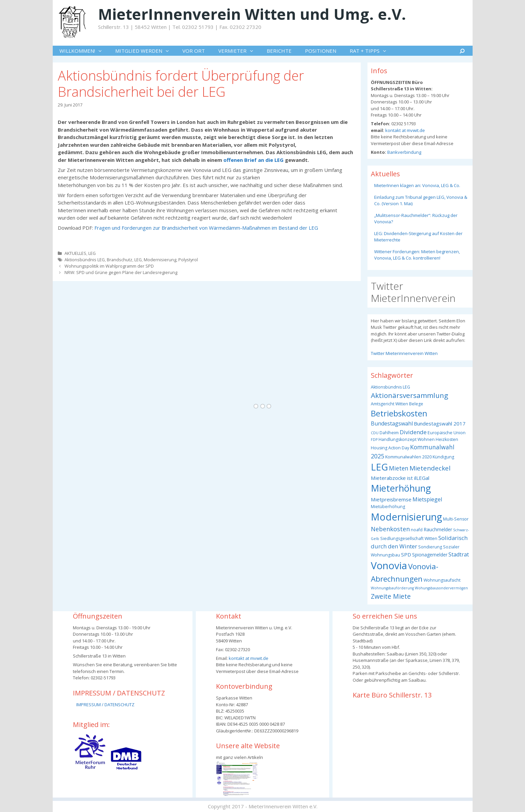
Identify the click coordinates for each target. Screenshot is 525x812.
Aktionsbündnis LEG (85, 260)
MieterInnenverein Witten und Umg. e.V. (252, 14)
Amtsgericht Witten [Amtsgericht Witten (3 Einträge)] (389, 404)
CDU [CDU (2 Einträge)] (375, 433)
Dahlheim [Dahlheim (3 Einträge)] (389, 433)
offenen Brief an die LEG (254, 160)
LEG (92, 253)
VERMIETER (239, 51)
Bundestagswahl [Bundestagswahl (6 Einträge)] (392, 423)
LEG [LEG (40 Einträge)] (379, 467)
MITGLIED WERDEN (145, 51)
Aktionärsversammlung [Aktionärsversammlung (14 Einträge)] (409, 395)
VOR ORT (194, 51)
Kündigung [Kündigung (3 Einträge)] (443, 457)
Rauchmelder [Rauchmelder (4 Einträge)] (438, 529)
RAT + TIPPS (371, 51)
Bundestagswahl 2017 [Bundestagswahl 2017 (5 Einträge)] (440, 423)
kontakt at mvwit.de (405, 130)
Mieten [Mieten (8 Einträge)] (399, 468)
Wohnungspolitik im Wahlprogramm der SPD (109, 266)
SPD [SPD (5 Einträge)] (406, 554)
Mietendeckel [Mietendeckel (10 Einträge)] (430, 468)
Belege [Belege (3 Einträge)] (416, 404)
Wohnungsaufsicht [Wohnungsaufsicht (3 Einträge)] (442, 580)
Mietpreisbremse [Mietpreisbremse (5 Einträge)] (391, 499)
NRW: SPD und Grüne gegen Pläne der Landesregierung (121, 272)
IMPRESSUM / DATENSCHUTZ (105, 705)
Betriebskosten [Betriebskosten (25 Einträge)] (399, 413)
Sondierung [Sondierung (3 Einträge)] (430, 547)
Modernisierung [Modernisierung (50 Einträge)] (406, 517)
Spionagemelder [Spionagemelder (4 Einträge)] (430, 555)
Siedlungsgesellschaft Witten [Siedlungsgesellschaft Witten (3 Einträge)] (409, 538)
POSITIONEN (321, 51)
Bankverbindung (404, 152)
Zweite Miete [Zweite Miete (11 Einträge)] (391, 596)
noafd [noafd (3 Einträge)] (417, 530)
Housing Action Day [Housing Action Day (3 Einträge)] (390, 448)
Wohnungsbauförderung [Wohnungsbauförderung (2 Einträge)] (392, 588)
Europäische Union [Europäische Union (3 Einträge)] (447, 433)
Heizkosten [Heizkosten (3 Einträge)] (447, 439)
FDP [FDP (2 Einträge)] (374, 440)
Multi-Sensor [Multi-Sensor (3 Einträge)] (456, 519)
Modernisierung (160, 260)
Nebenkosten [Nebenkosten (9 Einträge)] (390, 529)
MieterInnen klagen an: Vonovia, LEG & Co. (417, 185)
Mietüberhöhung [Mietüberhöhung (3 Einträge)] (388, 507)
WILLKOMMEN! (84, 51)
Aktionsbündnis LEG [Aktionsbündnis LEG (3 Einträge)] (390, 387)
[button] (102, 51)
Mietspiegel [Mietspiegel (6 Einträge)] (427, 499)
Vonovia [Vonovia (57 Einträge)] (389, 566)
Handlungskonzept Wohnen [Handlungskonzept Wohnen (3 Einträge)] (407, 439)
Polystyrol (188, 260)
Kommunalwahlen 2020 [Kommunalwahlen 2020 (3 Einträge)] (408, 457)
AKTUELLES (75, 253)
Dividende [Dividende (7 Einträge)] (413, 432)
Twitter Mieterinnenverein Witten (404, 353)
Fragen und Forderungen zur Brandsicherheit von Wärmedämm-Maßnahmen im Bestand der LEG (206, 228)
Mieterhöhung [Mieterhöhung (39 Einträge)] (401, 488)
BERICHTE (279, 51)
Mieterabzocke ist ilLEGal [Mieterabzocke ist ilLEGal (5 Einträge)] (400, 478)
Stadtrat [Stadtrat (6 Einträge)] (459, 554)
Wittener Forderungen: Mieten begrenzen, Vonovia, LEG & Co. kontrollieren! (417, 255)
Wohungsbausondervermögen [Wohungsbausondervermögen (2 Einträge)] (441, 588)
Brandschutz (120, 260)
